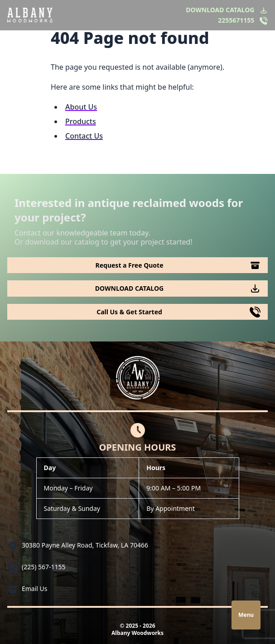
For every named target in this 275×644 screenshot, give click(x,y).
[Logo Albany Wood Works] (30, 15)
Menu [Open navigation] (246, 615)
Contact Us (84, 136)
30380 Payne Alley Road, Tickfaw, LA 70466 (85, 545)
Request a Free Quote (130, 265)
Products (81, 121)
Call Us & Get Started (129, 312)
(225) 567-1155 (44, 567)
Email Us (35, 589)
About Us (81, 107)
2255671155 (236, 20)
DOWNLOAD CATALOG (220, 10)
